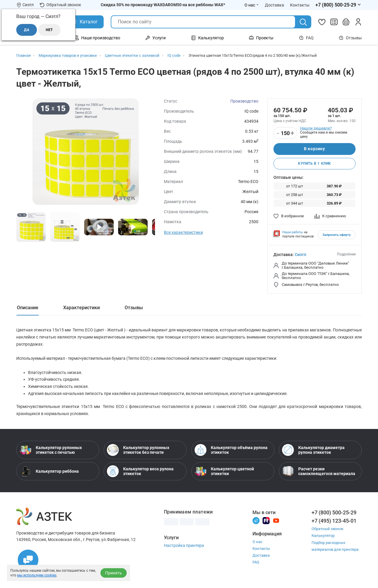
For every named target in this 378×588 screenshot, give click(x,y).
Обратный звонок (60, 5)
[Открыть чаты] (28, 560)
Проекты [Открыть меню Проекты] (261, 38)
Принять (114, 573)
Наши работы (293, 233)
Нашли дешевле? (316, 128)
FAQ (306, 38)
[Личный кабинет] (358, 22)
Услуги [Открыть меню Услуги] (155, 38)
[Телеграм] (256, 522)
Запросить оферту (337, 235)
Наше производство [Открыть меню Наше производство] (97, 38)
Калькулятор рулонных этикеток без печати (138, 451)
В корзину (314, 149)
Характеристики (82, 308)
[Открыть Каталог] (84, 22)
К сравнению (330, 216)
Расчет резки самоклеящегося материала (319, 472)
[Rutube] (266, 522)
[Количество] (285, 133)
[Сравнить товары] (334, 22)
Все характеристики (183, 232)
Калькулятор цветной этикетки (224, 472)
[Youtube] (276, 522)
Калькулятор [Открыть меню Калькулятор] (207, 38)
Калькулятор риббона (49, 472)
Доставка (261, 557)
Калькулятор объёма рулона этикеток (231, 451)
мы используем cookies (37, 575)
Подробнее (346, 255)
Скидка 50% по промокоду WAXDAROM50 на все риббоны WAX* (163, 5)
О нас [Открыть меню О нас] (252, 5)
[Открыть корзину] (346, 22)
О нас (258, 543)
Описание (28, 308)
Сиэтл (300, 255)
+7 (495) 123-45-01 (334, 522)
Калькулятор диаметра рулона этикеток (313, 451)
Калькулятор (323, 537)
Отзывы (350, 38)
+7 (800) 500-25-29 (334, 514)
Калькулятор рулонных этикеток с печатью (51, 451)
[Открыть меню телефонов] (339, 5)
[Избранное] (322, 22)
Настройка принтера (184, 547)
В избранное (289, 216)
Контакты (261, 550)
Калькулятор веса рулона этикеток (140, 472)
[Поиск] (303, 22)
